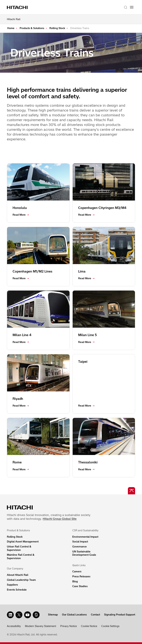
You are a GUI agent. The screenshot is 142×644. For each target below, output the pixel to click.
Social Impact (80, 542)
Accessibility (14, 626)
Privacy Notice (69, 626)
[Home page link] (18, 7)
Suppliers (12, 585)
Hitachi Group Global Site (60, 519)
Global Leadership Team (21, 580)
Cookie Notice (89, 626)
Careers (77, 571)
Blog (75, 581)
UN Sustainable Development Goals (84, 553)
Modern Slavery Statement (41, 626)
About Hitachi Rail (18, 575)
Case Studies (80, 586)
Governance (80, 547)
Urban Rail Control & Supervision (19, 548)
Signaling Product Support (120, 615)
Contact (95, 615)
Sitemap (53, 615)
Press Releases (81, 576)
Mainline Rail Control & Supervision (21, 557)
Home (11, 28)
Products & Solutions (32, 28)
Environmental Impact (85, 537)
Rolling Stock (57, 28)
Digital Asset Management (23, 542)
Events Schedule (17, 590)
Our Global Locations (74, 615)
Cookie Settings (110, 626)
